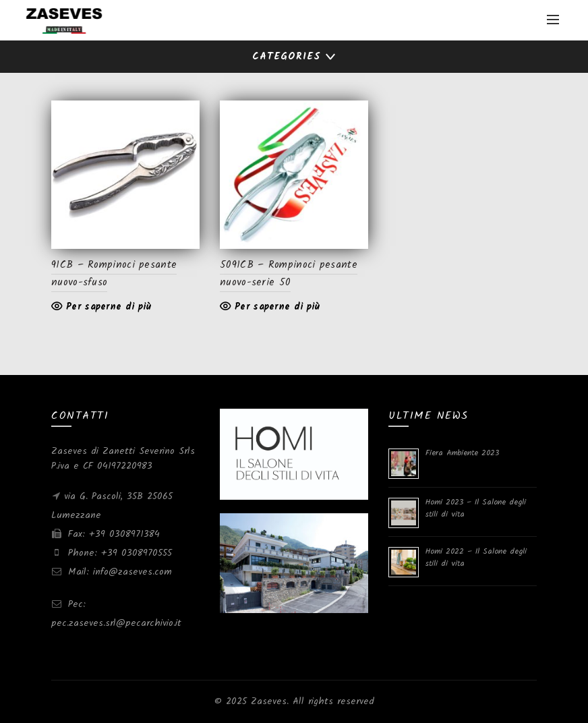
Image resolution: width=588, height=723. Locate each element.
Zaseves (269, 701)
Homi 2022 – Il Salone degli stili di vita (476, 557)
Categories (287, 57)
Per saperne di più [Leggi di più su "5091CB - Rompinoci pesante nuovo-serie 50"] (277, 307)
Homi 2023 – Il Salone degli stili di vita (476, 508)
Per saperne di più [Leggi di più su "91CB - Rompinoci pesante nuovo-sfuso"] (109, 307)
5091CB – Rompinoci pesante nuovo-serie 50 (289, 274)
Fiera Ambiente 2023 (462, 453)
